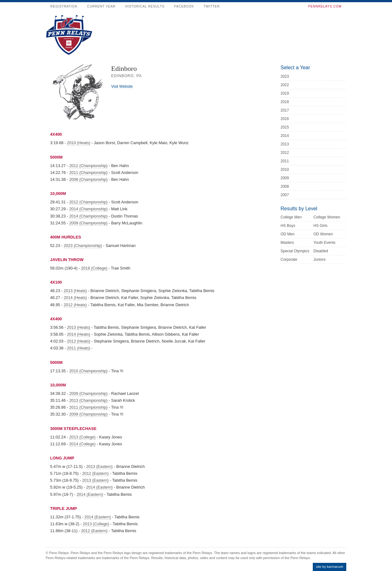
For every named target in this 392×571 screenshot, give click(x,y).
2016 (285, 119)
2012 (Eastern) (95, 473)
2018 (285, 102)
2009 (285, 178)
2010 (285, 170)
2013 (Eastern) (99, 466)
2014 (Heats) (75, 298)
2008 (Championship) (88, 179)
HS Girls (320, 226)
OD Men (288, 234)
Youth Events (324, 243)
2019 (285, 93)
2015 (285, 127)
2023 (285, 76)
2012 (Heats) (75, 305)
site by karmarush (330, 567)
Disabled (321, 251)
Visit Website (122, 86)
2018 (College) (94, 268)
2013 (285, 144)
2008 (285, 186)
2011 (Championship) (88, 173)
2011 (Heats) (79, 348)
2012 (285, 153)
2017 (285, 110)
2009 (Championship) (88, 223)
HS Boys (288, 226)
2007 (285, 195)
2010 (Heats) (79, 143)
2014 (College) (82, 444)
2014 (285, 136)
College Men (291, 217)
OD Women (323, 234)
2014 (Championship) (88, 209)
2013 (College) (82, 437)
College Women (327, 217)
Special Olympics (295, 251)
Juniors (320, 259)
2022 (285, 85)
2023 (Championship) (83, 246)
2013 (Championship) (88, 400)
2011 (285, 161)
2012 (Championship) (88, 166)
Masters (287, 243)
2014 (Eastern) (99, 487)
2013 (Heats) (75, 291)
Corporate (289, 259)
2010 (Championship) (88, 371)
